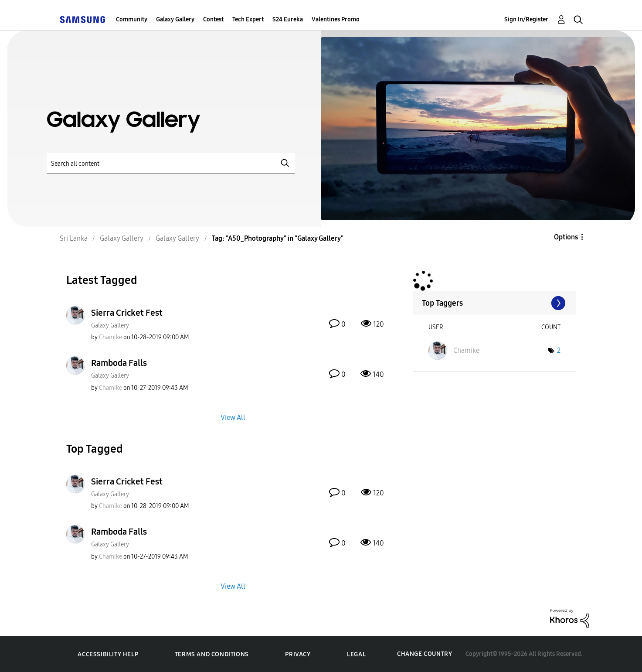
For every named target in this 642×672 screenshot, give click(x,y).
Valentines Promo (336, 19)
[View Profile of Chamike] (110, 337)
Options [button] (566, 237)
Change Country (425, 654)
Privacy (298, 654)
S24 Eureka (288, 19)
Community (132, 19)
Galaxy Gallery (175, 19)
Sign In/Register (526, 19)
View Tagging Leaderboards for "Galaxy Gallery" (494, 303)
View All (233, 417)
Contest (213, 19)
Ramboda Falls (119, 363)
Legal (356, 654)
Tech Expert (248, 19)
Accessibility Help (108, 654)
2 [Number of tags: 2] (559, 350)
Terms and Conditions (212, 654)
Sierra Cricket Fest (127, 313)
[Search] (171, 163)
